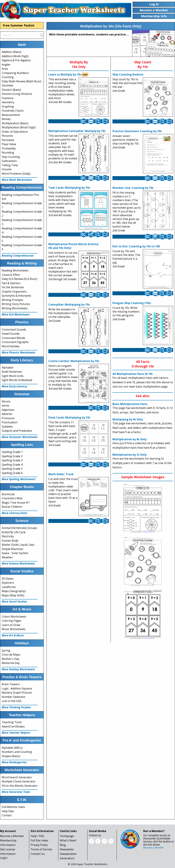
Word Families (11, 346)
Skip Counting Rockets (128, 74)
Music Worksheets (14, 629)
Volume (7, 169)
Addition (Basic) (12, 52)
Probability (9, 148)
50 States (8, 579)
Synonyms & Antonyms (16, 296)
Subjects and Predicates (17, 431)
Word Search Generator (17, 777)
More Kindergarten (14, 762)
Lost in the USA (12, 701)
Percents (7, 136)
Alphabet (8, 368)
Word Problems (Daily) (16, 174)
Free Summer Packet (19, 25)
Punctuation (10, 422)
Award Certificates (13, 726)
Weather (7, 557)
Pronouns (8, 418)
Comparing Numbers (15, 73)
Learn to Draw (11, 625)
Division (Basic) (11, 90)
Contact (7, 815)
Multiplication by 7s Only (129, 455)
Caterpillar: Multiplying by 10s (69, 305)
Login (4, 858)
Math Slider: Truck (61, 474)
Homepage (67, 836)
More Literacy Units (15, 513)
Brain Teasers (11, 684)
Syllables (7, 427)
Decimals (7, 85)
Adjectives (8, 410)
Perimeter (8, 140)
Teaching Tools (12, 722)
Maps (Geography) (14, 591)
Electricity (8, 536)
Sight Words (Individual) (17, 380)
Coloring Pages (12, 621)
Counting (8, 77)
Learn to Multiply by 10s (65, 74)
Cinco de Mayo (11, 655)
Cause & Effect (11, 275)
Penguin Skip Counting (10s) (132, 303)
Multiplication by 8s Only (129, 439)
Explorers (8, 583)
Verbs (5, 406)
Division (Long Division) (17, 94)
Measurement (11, 115)
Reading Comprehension (18, 256)
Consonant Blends (14, 338)
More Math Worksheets (17, 180)
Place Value (9, 144)
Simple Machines (12, 549)
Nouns (6, 401)
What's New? (68, 840)
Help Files (8, 811)
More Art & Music (13, 635)
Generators (67, 858)
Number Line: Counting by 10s (133, 188)
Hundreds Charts (13, 111)
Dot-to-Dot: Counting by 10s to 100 (136, 246)
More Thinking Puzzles (16, 707)
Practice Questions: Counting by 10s (137, 131)
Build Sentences (12, 372)
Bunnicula (8, 494)
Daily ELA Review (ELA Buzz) (19, 279)
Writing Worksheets (15, 308)
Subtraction (9, 161)
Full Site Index (39, 840)
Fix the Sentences (13, 287)
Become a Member (12, 836)
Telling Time (10, 165)
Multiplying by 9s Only (128, 419)
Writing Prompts (12, 300)
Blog (63, 845)
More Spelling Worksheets (19, 479)
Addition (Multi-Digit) (15, 56)
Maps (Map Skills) (13, 595)
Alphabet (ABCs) (12, 748)
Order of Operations (15, 132)
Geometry (8, 102)
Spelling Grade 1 (12, 452)
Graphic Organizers (14, 292)
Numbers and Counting (17, 752)
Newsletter (67, 849)
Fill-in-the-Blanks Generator (20, 786)
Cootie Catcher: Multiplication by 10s (74, 361)
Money (6, 119)
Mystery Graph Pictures (17, 693)
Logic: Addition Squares (17, 688)
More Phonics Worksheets (19, 352)
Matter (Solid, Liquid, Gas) (18, 545)
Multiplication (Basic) (15, 123)
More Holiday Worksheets (18, 669)
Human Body (10, 541)
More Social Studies (14, 601)
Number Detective (13, 697)
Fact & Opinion (11, 283)
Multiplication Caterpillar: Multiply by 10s (77, 131)
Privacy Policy (39, 845)
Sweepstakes (68, 854)
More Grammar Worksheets (20, 437)
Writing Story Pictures (16, 304)
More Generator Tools (16, 792)
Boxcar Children (12, 507)
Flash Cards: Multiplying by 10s (69, 417)
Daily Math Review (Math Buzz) (22, 81)
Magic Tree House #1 (16, 503)
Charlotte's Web (12, 498)
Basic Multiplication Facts (130, 404)
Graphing (8, 106)
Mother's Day (10, 659)
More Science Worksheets (18, 563)
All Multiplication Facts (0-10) (132, 374)
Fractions (8, 98)
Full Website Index (13, 807)
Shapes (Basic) (11, 756)
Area (5, 69)
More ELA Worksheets (16, 314)
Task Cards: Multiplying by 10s (69, 188)
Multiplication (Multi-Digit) (19, 127)
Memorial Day (11, 663)
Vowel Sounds (11, 334)
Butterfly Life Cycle (14, 532)
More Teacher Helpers (16, 733)
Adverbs (7, 414)
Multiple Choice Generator (19, 781)
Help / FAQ (37, 836)
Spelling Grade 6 (12, 473)
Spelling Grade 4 (12, 465)
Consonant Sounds (14, 330)
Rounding (8, 153)
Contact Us (38, 854)
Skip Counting (11, 157)
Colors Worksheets (14, 617)
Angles (6, 65)
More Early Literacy (14, 386)
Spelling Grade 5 (12, 469)
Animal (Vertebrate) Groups (19, 528)
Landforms (9, 587)
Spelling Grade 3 (12, 460)
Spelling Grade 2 (12, 456)
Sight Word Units (13, 376)
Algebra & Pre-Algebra (16, 60)
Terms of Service (41, 849)
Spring (6, 650)
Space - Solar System (15, 553)
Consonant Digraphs (15, 342)
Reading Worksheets (15, 270)
